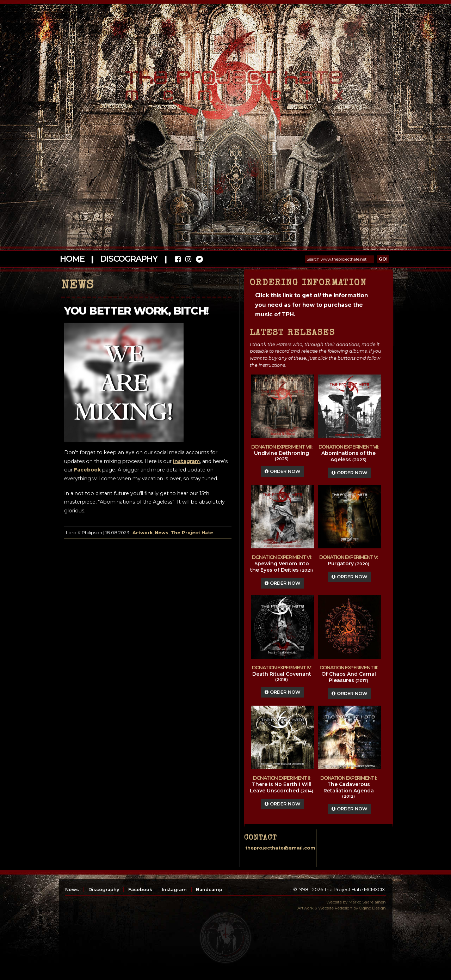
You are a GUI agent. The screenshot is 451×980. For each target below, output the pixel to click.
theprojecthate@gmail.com (280, 848)
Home (72, 259)
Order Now (283, 471)
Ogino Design (372, 908)
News (162, 533)
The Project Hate (192, 533)
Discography (129, 259)
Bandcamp (209, 890)
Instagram (174, 890)
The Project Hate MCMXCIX (224, 81)
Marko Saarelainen (367, 902)
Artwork (143, 533)
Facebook (140, 890)
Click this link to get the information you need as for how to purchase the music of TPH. (311, 305)
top (225, 938)
